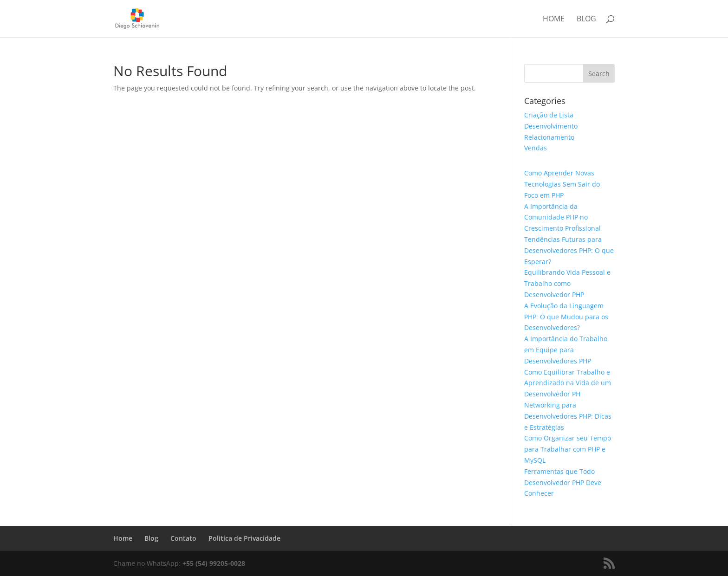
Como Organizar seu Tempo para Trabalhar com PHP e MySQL (568, 449)
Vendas (536, 148)
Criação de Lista (549, 115)
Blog (586, 19)
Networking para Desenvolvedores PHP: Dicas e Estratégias (568, 416)
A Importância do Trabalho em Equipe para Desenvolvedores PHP (566, 350)
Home (554, 19)
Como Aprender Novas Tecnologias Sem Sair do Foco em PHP (562, 184)
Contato (183, 538)
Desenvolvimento (551, 126)
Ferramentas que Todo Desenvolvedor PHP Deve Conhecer (563, 482)
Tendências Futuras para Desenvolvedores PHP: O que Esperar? (569, 250)
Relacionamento (549, 137)
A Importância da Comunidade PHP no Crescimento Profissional (562, 217)
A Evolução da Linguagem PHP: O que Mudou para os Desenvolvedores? (566, 317)
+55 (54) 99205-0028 (214, 563)
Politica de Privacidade (244, 538)
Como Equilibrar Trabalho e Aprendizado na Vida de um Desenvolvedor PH (568, 383)
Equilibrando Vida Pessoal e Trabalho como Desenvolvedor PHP (567, 283)
